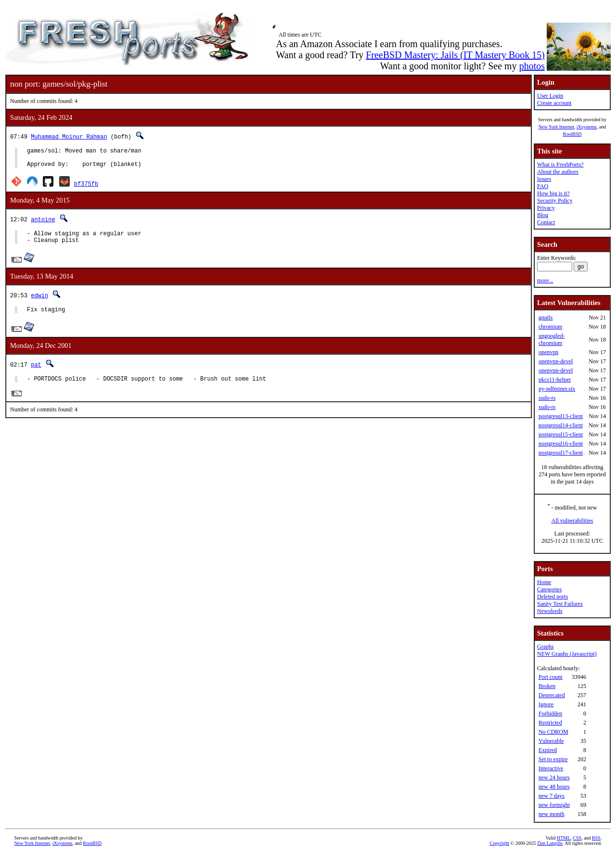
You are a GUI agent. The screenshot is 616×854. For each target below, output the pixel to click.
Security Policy (555, 201)
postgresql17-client (561, 453)
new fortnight (554, 805)
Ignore (546, 704)
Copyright (500, 843)
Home (544, 582)
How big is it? (553, 193)
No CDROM (553, 732)
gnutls (545, 318)
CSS (577, 838)
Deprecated (552, 695)
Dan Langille (550, 843)
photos (532, 66)
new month (552, 814)
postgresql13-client (561, 416)
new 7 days (552, 796)
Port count (551, 677)
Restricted (550, 723)
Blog (543, 215)
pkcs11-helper (555, 380)
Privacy (546, 208)
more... (545, 280)
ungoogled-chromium (552, 339)
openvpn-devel (556, 361)
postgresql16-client (561, 444)
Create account (554, 103)
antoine (43, 223)
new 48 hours (554, 787)
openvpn (548, 352)
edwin (39, 302)
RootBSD (572, 134)
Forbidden (550, 714)
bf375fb (86, 188)
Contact (546, 222)
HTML (564, 838)
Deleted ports (552, 597)
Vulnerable (551, 741)
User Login (550, 96)
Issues (544, 179)
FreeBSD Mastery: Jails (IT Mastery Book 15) (455, 55)
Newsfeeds (550, 611)
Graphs (545, 647)
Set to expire (553, 759)
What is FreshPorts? (560, 165)
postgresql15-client (561, 434)
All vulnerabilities (572, 521)
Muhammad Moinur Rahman (69, 136)
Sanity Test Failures (560, 604)
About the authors (558, 172)
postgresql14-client (561, 425)
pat (36, 373)
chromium (550, 327)
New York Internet (556, 127)
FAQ (543, 186)
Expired (548, 750)
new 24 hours (554, 778)
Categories (549, 589)
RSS (596, 838)
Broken (547, 686)
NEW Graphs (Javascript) (567, 654)
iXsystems (587, 127)
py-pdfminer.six (557, 389)
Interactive (551, 768)
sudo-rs (547, 398)
